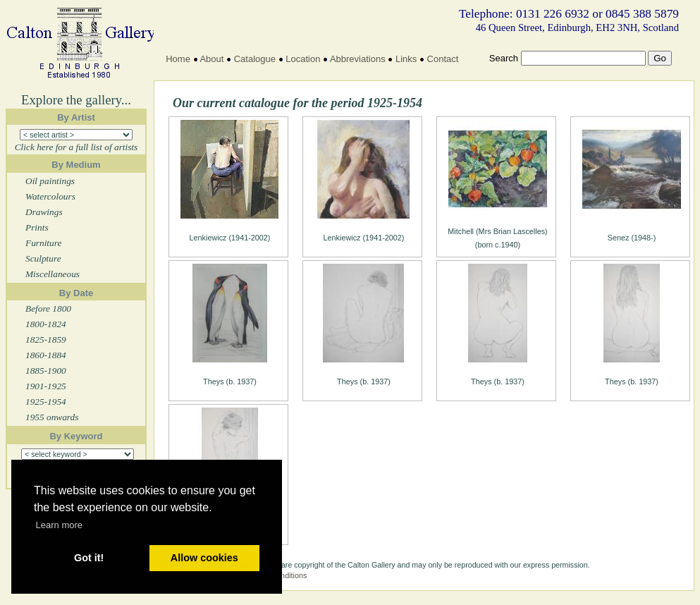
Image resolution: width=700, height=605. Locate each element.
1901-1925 (46, 386)
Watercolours (50, 196)
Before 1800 (48, 308)
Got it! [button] (89, 558)
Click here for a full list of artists (76, 147)
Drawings (44, 212)
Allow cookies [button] (204, 558)
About (211, 59)
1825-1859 (46, 340)
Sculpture (43, 258)
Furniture (43, 243)
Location (303, 59)
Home (178, 59)
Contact (443, 59)
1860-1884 (46, 355)
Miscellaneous (53, 274)
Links (406, 59)
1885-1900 (46, 371)
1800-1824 (46, 324)
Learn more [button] (59, 525)
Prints (37, 227)
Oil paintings (50, 181)
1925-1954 (46, 402)
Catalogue (255, 59)
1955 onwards (52, 417)
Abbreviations (358, 59)
